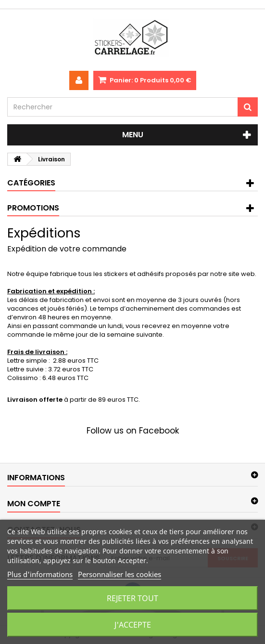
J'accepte (133, 625)
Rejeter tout (132, 598)
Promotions (33, 208)
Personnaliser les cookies (120, 574)
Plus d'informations (40, 574)
